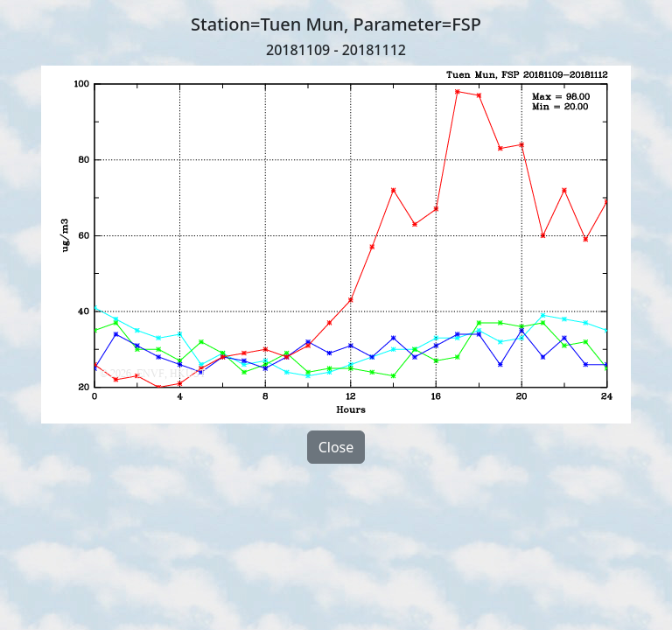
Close (336, 447)
